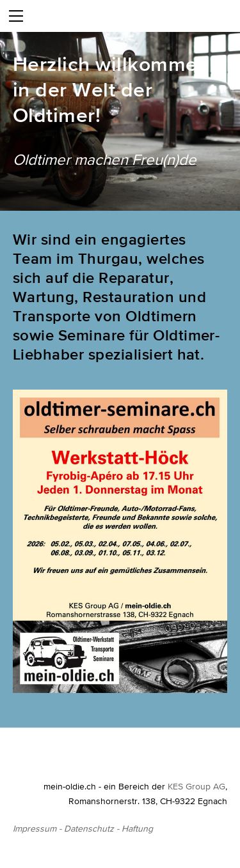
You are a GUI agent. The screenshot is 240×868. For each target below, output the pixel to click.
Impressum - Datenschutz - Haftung (83, 828)
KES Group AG (196, 786)
